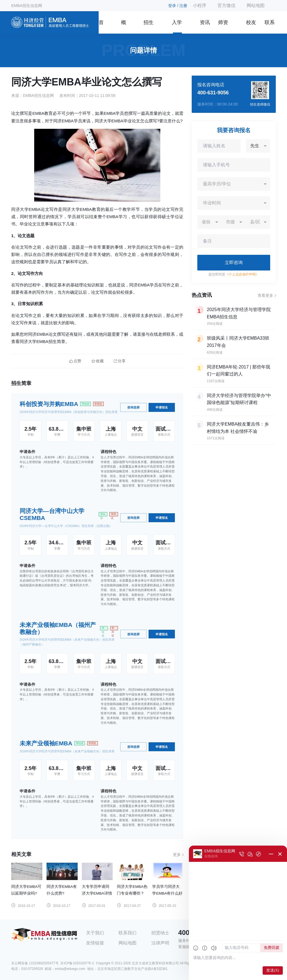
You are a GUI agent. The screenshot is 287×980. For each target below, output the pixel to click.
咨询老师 (133, 407)
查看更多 (265, 295)
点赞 (75, 361)
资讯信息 (205, 27)
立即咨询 (234, 262)
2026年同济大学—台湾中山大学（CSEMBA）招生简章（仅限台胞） (66, 526)
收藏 (98, 361)
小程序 (200, 5)
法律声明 (160, 943)
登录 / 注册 (178, 6)
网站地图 (256, 5)
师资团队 (223, 27)
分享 (120, 361)
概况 (124, 27)
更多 (177, 855)
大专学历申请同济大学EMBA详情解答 (97, 893)
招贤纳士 (160, 933)
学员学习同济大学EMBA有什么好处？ (167, 893)
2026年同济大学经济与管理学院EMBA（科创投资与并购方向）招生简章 (69, 412)
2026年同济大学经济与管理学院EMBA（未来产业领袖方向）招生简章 (67, 751)
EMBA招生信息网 (27, 6)
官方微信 (226, 5)
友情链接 (95, 943)
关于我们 (95, 933)
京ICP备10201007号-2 (77, 963)
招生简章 (149, 27)
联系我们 (270, 27)
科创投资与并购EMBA (49, 404)
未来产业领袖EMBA (46, 743)
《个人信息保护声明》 (242, 274)
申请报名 (162, 407)
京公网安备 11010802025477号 (35, 963)
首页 (101, 27)
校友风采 (251, 27)
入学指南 (177, 27)
